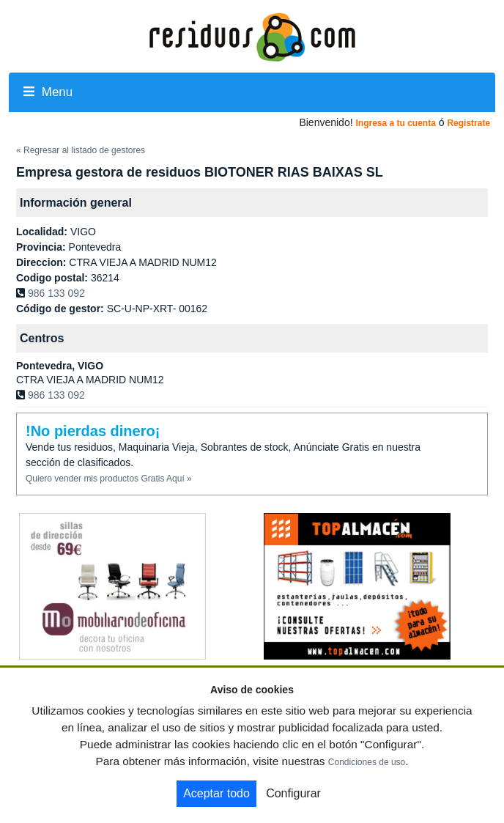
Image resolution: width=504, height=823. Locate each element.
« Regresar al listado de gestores (81, 150)
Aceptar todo (216, 793)
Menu (48, 92)
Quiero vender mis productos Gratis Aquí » (109, 479)
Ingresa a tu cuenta (395, 123)
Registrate (468, 123)
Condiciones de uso (367, 762)
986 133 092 (56, 293)
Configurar (293, 793)
